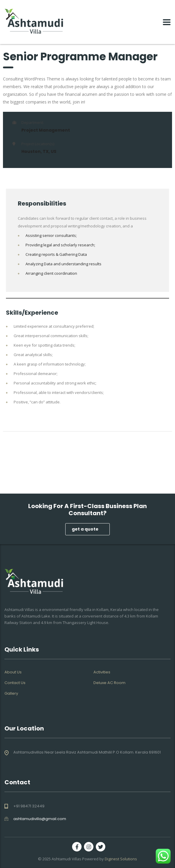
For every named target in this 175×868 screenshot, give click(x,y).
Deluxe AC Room (109, 683)
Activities (102, 672)
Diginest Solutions (121, 859)
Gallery (11, 694)
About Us (13, 672)
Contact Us (15, 683)
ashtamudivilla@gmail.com (40, 819)
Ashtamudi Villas (66, 859)
